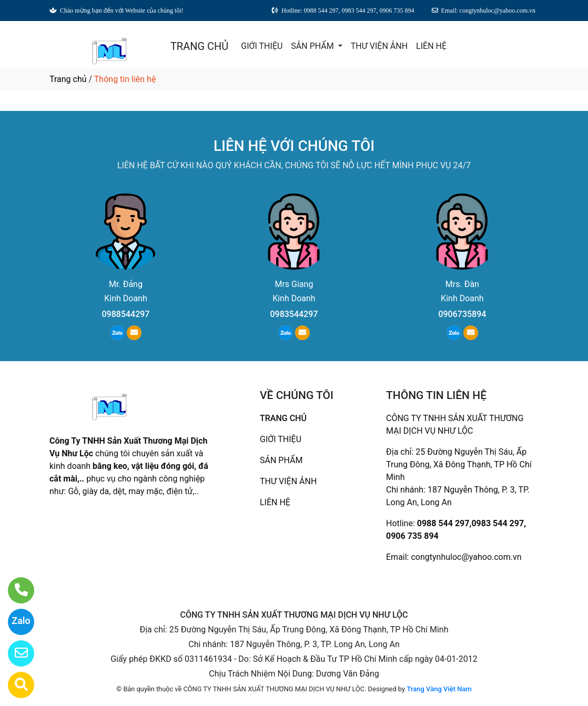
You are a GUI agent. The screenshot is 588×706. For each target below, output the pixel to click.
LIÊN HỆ (431, 46)
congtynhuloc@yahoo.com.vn (466, 557)
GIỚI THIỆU (262, 46)
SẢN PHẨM (313, 46)
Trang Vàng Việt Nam (439, 689)
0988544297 (126, 314)
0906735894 (462, 314)
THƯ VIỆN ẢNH (379, 46)
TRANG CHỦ (199, 46)
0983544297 (294, 314)
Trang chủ (68, 79)
